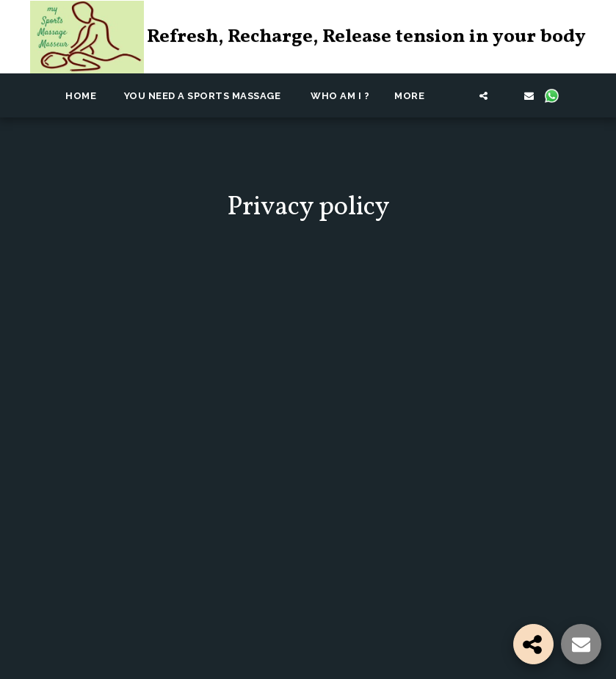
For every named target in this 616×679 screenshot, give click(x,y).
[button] (461, 95)
